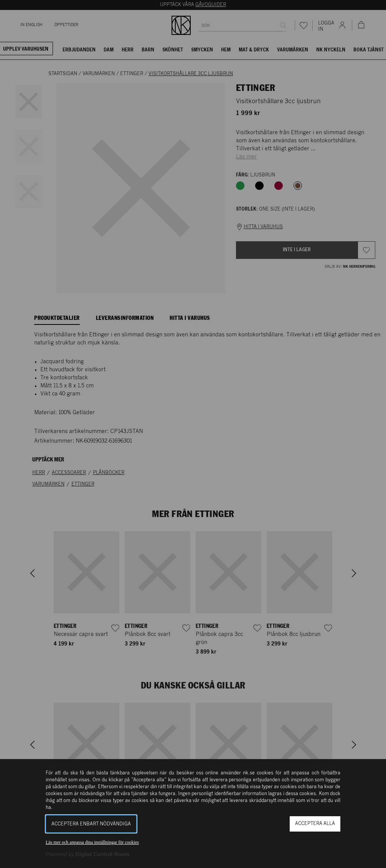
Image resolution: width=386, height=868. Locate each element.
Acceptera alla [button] (315, 824)
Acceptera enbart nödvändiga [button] (91, 824)
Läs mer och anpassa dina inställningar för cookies (92, 842)
